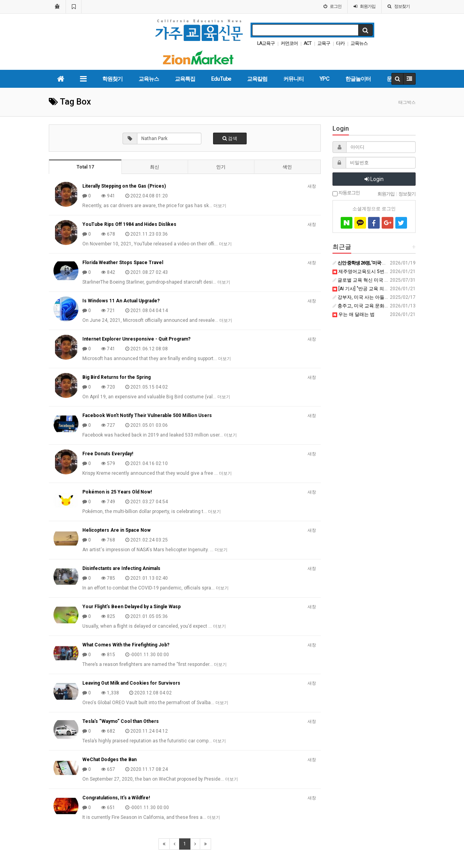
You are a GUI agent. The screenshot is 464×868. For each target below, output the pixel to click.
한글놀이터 (358, 79)
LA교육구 (266, 43)
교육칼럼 (257, 79)
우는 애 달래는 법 (354, 314)
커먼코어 (289, 43)
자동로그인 (346, 193)
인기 (221, 167)
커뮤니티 (293, 79)
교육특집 (185, 79)
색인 (287, 167)
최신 (155, 167)
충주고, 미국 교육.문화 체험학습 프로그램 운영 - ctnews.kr (396, 306)
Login (374, 179)
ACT (308, 43)
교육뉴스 (359, 43)
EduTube (221, 79)
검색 (230, 138)
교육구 (324, 43)
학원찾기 (112, 79)
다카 (340, 43)
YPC (324, 79)
